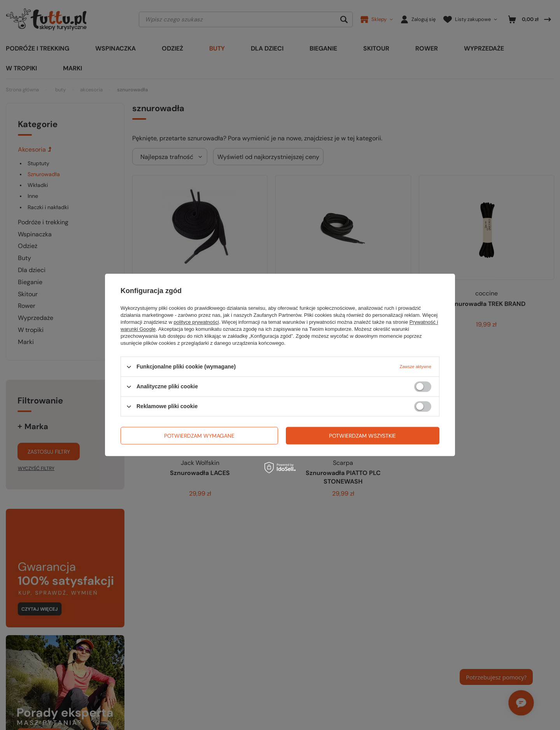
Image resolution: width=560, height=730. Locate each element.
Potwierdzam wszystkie (362, 436)
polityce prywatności (196, 322)
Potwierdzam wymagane (199, 436)
